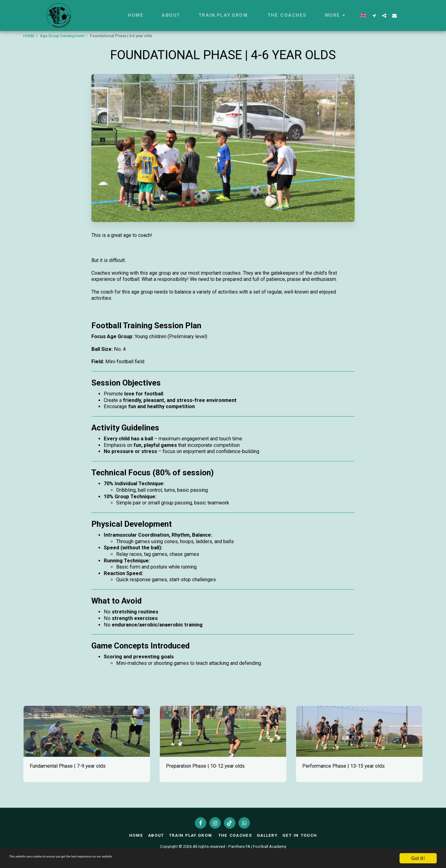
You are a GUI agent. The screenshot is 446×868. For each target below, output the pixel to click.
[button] (374, 15)
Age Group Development (62, 36)
